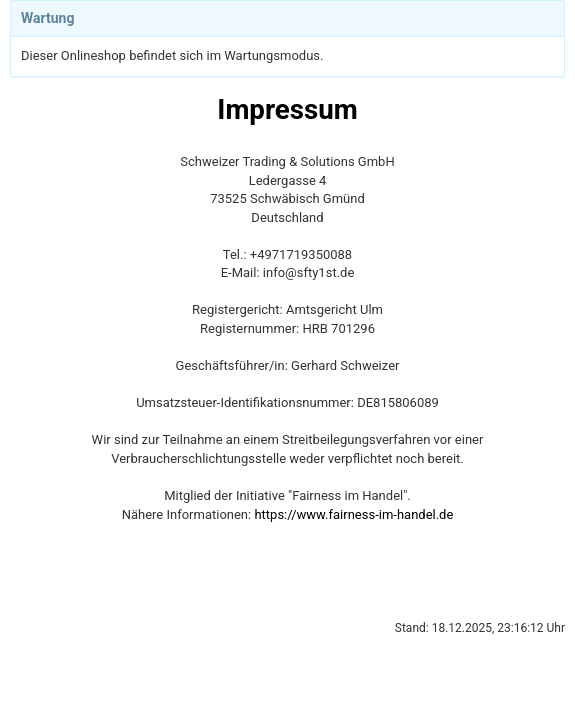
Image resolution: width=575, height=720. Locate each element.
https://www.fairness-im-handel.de (353, 514)
